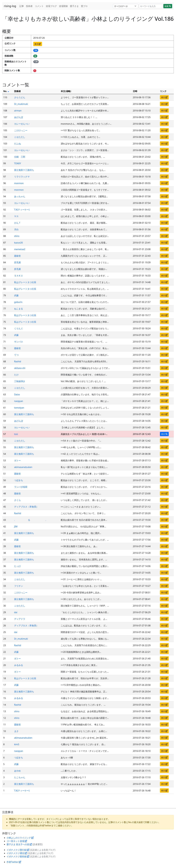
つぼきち (19, 480)
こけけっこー (21, 130)
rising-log (10, 6)
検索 (168, 6)
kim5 (17, 744)
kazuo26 (18, 243)
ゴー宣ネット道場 (17, 841)
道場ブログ (51, 6)
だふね (17, 144)
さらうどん (20, 97)
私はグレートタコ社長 (25, 282)
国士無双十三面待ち (24, 170)
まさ (16, 731)
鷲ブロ (84, 6)
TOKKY (18, 163)
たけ (16, 375)
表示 (38, 44)
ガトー (17, 460)
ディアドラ (20, 619)
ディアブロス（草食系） (26, 507)
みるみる (19, 665)
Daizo (17, 394)
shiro (17, 236)
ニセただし (20, 137)
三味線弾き (20, 381)
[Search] (151, 6)
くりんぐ (19, 328)
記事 (22, 6)
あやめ (17, 771)
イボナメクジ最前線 (18, 856)
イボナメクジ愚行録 (18, 850)
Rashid (18, 361)
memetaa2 (20, 249)
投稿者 (29, 6)
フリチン (19, 586)
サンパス (19, 342)
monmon (19, 183)
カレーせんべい (22, 124)
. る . (30, 520)
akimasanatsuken (23, 467)
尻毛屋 (17, 262)
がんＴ (17, 223)
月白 (16, 229)
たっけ (17, 566)
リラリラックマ (22, 177)
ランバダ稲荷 (21, 487)
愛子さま (74, 6)
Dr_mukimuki (21, 104)
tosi (16, 434)
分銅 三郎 (20, 157)
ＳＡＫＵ (19, 276)
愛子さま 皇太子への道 (19, 844)
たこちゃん (20, 777)
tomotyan (19, 408)
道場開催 (63, 6)
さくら (17, 500)
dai (16, 612)
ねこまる (19, 309)
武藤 (16, 295)
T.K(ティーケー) (22, 210)
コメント (39, 6)
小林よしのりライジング (20, 838)
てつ (16, 355)
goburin (18, 302)
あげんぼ (19, 117)
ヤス (16, 216)
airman (18, 111)
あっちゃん (20, 196)
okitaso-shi (20, 368)
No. (6, 91)
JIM (16, 526)
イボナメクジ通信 (17, 853)
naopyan (19, 401)
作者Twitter (14, 862)
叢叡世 (17, 256)
